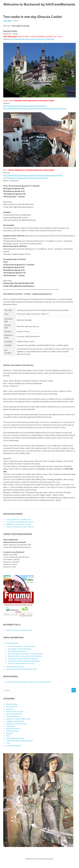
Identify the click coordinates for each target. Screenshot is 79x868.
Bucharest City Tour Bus (15, 717)
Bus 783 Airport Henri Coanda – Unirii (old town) (25, 659)
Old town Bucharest (13, 734)
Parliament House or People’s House (19, 635)
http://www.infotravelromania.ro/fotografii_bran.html (25, 111)
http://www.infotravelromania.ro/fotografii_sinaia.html (32, 44)
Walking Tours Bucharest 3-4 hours (19, 530)
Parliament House (13, 736)
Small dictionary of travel (15, 672)
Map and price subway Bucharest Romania (23, 664)
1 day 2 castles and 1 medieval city (18, 525)
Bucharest (10, 714)
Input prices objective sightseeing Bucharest (24, 666)
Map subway (11, 731)
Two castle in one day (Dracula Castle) (20, 527)
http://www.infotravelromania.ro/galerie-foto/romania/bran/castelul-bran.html (35, 114)
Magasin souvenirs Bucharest (17, 729)
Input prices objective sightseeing (18, 724)
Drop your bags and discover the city (21, 669)
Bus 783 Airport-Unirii (14, 719)
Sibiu (8, 741)
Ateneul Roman (12, 712)
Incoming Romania (13, 722)
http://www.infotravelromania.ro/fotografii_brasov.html (26, 183)
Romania (9, 739)
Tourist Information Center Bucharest (19, 746)
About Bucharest (12, 648)
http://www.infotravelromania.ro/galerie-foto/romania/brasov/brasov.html (33, 180)
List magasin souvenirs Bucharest (20, 654)
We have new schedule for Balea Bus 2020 (21, 674)
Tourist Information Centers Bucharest (21, 652)
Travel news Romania (14, 751)
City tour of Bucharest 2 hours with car (20, 532)
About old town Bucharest (17, 656)
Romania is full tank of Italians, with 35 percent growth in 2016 (29, 687)
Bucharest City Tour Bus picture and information (25, 661)
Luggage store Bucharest (15, 726)
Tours (8, 748)
